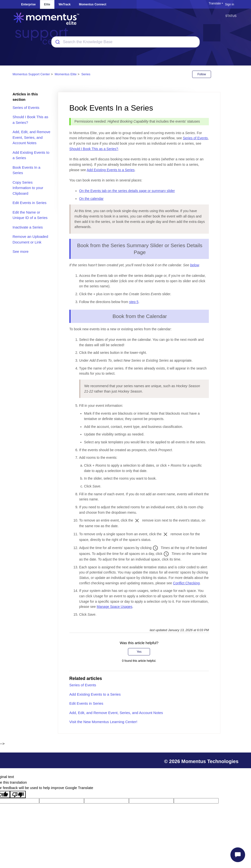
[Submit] (57, 42)
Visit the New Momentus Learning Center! (103, 722)
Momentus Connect (93, 4)
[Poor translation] (18, 794)
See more (20, 251)
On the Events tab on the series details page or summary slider (127, 191)
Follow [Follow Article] (202, 74)
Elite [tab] (47, 4)
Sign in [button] (230, 4)
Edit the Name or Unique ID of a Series (30, 215)
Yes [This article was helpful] (139, 652)
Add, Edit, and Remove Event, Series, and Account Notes (31, 137)
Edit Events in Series (29, 203)
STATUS (231, 16)
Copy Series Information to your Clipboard (28, 188)
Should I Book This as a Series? (30, 120)
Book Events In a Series (26, 170)
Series (86, 74)
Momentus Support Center (31, 74)
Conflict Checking (186, 583)
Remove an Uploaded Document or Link (30, 239)
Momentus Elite (66, 74)
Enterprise (28, 4)
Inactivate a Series (28, 227)
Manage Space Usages (114, 607)
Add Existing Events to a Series (31, 155)
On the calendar (91, 199)
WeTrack (65, 4)
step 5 (134, 302)
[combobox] (125, 42)
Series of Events (26, 108)
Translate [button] (215, 3)
